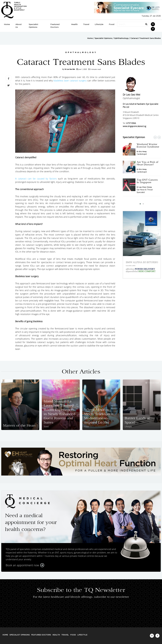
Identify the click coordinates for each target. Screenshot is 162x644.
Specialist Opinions (33, 26)
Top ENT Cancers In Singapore (147, 181)
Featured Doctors (55, 26)
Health (74, 24)
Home (7, 24)
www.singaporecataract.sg (134, 126)
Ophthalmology (121, 38)
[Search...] (130, 24)
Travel (86, 24)
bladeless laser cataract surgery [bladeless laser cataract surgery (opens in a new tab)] (70, 81)
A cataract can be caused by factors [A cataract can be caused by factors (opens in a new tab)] (36, 179)
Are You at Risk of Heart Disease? (147, 163)
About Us (19, 26)
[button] (140, 204)
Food (112, 24)
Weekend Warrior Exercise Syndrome (148, 145)
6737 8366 (131, 123)
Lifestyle (99, 24)
